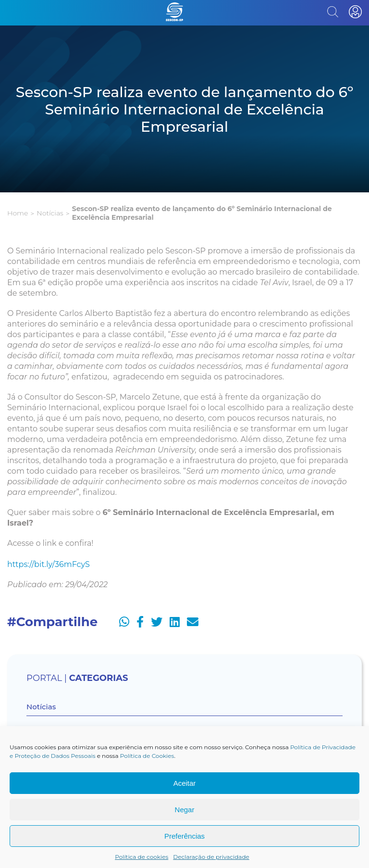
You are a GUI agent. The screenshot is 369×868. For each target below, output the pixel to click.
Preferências (184, 836)
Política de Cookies (147, 756)
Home (18, 213)
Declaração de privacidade (211, 857)
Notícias (50, 213)
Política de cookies (141, 857)
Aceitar (185, 783)
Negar (185, 810)
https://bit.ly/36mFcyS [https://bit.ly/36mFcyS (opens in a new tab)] (49, 564)
